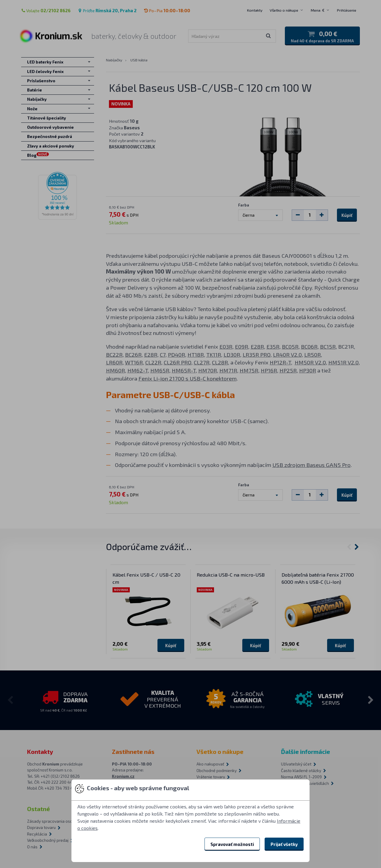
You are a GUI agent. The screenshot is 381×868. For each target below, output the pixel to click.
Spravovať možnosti (232, 844)
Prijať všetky (284, 844)
